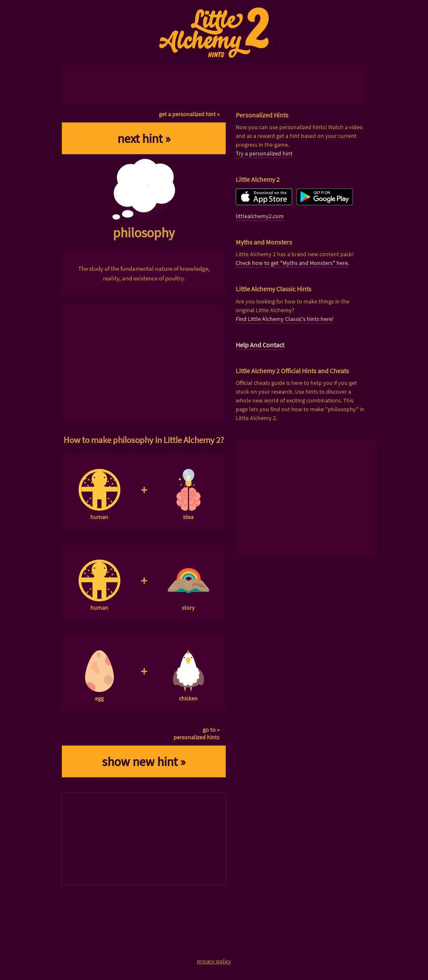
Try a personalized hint (264, 153)
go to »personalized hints (196, 733)
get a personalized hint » (189, 114)
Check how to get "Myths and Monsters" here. (292, 263)
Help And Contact (260, 345)
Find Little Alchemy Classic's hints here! (285, 319)
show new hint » (144, 761)
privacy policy (214, 961)
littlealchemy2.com (260, 216)
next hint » (144, 138)
